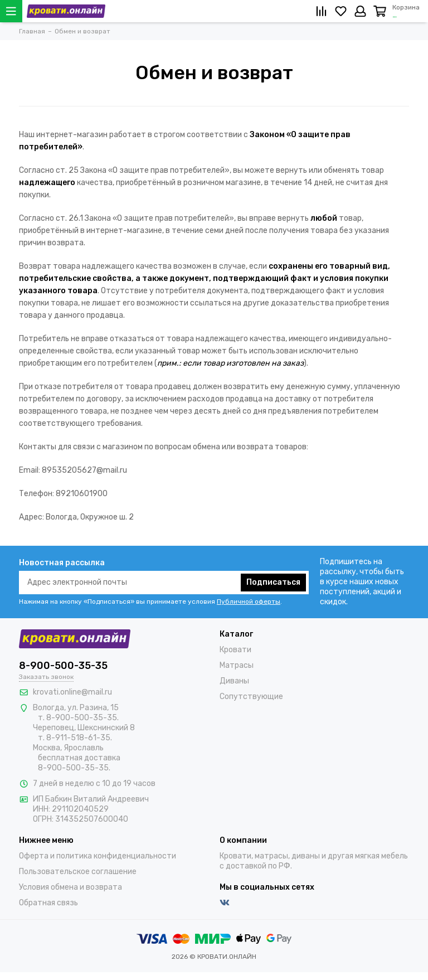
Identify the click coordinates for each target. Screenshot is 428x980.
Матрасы (237, 665)
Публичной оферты (249, 601)
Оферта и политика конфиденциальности (98, 856)
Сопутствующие (251, 697)
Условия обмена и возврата (70, 887)
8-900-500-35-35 (63, 666)
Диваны (234, 681)
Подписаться (273, 582)
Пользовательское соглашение (78, 872)
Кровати (235, 650)
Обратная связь (48, 903)
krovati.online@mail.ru (72, 692)
